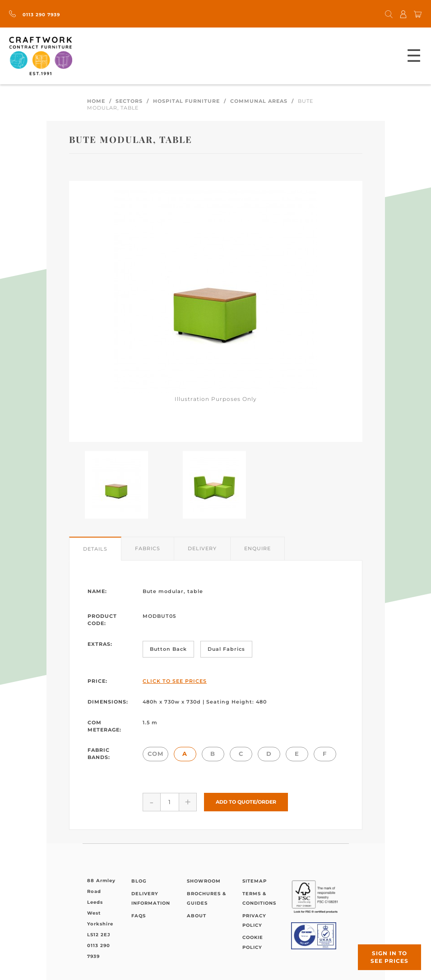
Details (95, 549)
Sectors (129, 101)
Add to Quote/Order (246, 802)
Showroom (204, 881)
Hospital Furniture (186, 101)
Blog (139, 881)
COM (155, 754)
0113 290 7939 (35, 15)
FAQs (139, 916)
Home (96, 101)
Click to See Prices (175, 681)
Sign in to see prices (389, 957)
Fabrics (148, 548)
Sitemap (255, 881)
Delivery (202, 548)
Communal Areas (259, 101)
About (197, 916)
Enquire (257, 548)
